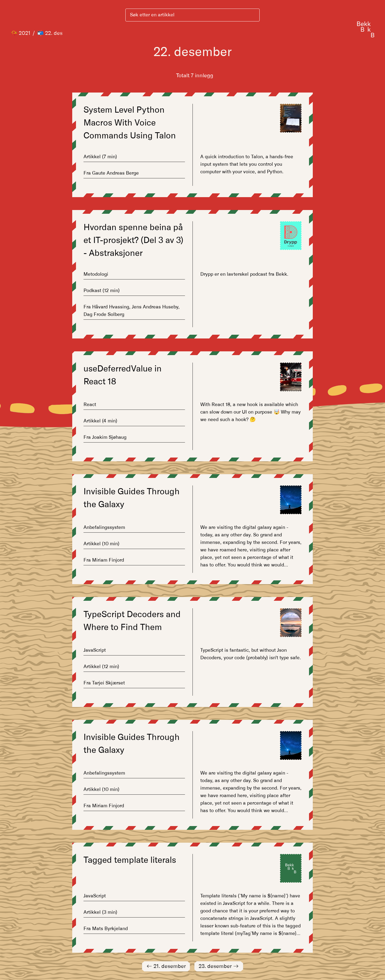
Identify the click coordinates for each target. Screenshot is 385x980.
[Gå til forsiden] (366, 29)
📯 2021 (21, 33)
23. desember (219, 966)
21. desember (166, 966)
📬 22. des (50, 33)
